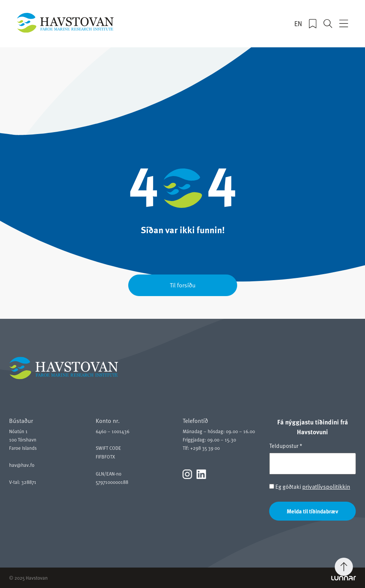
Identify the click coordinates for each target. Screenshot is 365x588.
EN (298, 23)
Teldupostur (286, 446)
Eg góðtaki (310, 486)
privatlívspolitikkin (326, 486)
